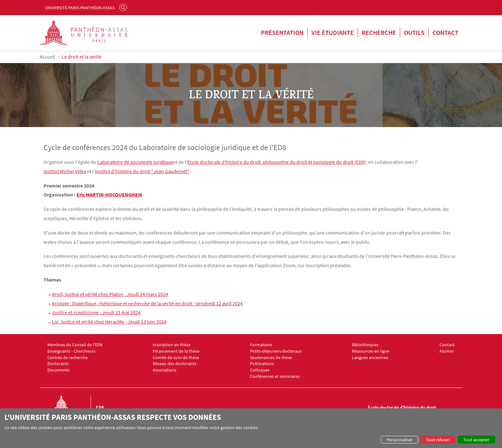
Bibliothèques (365, 345)
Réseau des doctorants (174, 364)
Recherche (379, 32)
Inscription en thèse (172, 345)
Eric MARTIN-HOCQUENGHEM (109, 195)
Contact (445, 32)
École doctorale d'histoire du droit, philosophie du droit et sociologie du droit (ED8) (277, 162)
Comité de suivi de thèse (176, 358)
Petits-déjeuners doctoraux (276, 351)
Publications (262, 364)
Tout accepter (476, 440)
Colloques (260, 370)
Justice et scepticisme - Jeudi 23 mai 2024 (96, 312)
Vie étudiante (333, 32)
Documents (58, 370)
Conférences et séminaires (275, 376)
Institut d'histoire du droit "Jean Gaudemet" (142, 171)
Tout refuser (438, 440)
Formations (261, 345)
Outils (414, 32)
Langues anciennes (370, 358)
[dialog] (251, 428)
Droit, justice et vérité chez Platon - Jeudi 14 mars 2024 (110, 294)
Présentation (282, 32)
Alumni (446, 351)
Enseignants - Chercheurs (71, 351)
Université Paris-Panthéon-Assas (80, 8)
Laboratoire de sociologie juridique (135, 162)
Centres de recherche (68, 358)
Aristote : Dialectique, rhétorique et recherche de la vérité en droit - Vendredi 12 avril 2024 (147, 303)
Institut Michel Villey (65, 171)
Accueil (47, 57)
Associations (165, 370)
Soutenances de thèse (271, 358)
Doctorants (58, 364)
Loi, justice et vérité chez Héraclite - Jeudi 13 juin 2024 (109, 322)
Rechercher (124, 7)
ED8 (100, 407)
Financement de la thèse (176, 351)
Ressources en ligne (371, 351)
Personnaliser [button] (400, 440)
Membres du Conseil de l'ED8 (75, 345)
